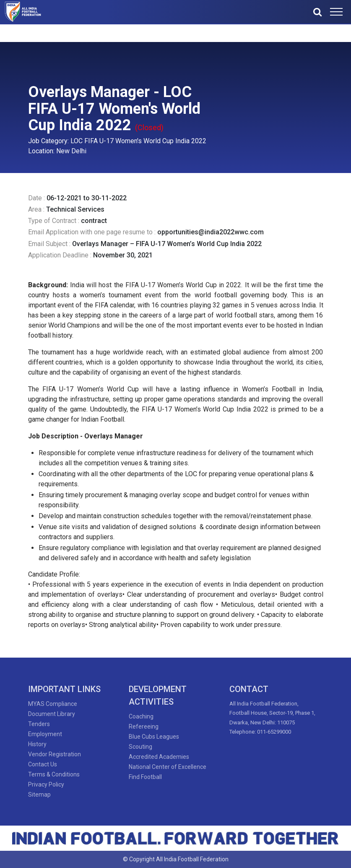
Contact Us (43, 764)
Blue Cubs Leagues (154, 737)
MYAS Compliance (53, 704)
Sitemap (39, 795)
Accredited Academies (159, 757)
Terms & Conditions (54, 774)
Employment (45, 734)
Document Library (52, 714)
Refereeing (144, 726)
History (37, 744)
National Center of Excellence (168, 767)
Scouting (140, 747)
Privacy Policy (46, 784)
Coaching (141, 716)
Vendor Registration (55, 754)
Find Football (145, 777)
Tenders (39, 724)
